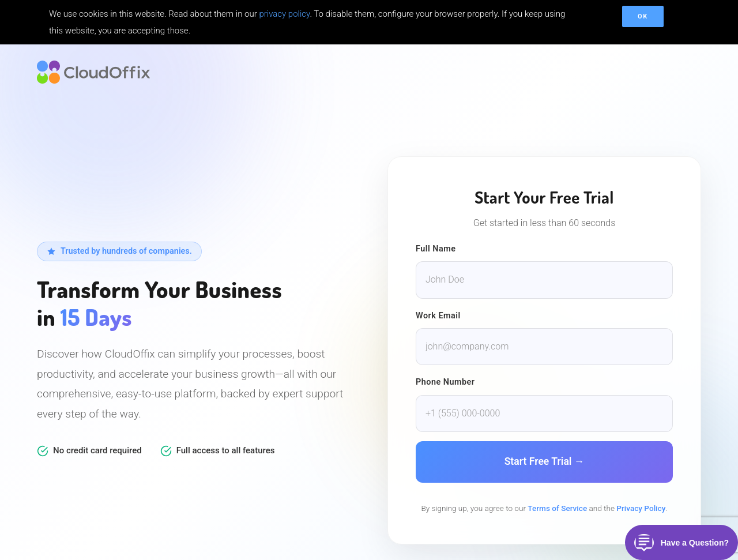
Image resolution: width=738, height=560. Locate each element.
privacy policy (284, 14)
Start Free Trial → (545, 461)
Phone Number (445, 382)
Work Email (438, 316)
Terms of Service (557, 508)
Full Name (436, 249)
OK (643, 16)
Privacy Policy (641, 508)
